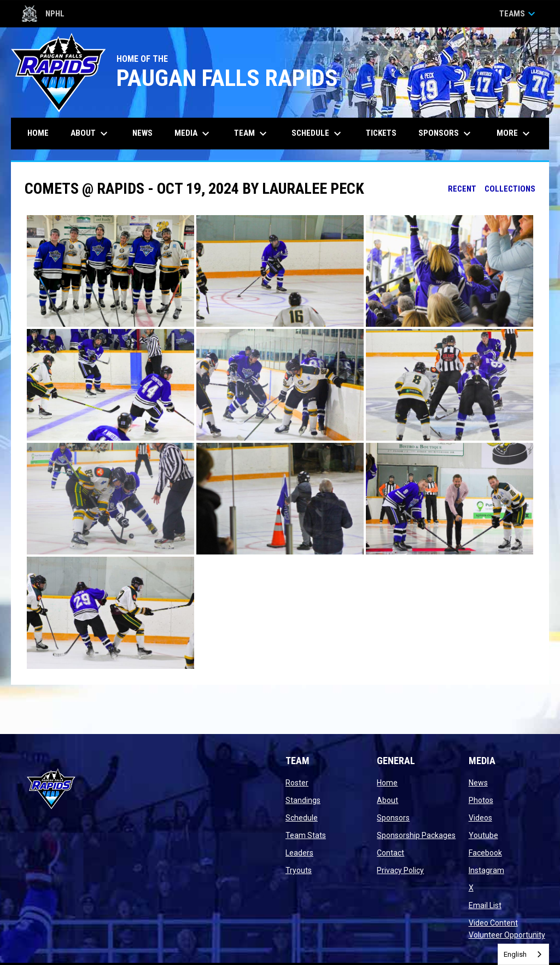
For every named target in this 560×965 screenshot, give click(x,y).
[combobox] (523, 954)
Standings (303, 800)
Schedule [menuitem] (318, 134)
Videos (480, 818)
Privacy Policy (400, 870)
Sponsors (393, 818)
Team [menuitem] (252, 134)
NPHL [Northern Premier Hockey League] (43, 14)
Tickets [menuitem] (385, 133)
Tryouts (299, 870)
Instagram (486, 870)
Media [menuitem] (193, 134)
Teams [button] (519, 14)
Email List (485, 905)
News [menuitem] (142, 133)
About (387, 800)
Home (387, 783)
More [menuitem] (515, 134)
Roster (297, 783)
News (478, 783)
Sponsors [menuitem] (446, 134)
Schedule (302, 818)
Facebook (485, 853)
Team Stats (306, 835)
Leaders (299, 853)
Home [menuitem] (38, 133)
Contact (390, 853)
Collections (510, 189)
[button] (110, 271)
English (515, 954)
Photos (481, 800)
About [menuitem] (91, 134)
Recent (462, 189)
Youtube (483, 835)
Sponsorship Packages (416, 835)
